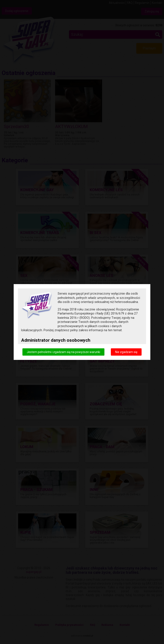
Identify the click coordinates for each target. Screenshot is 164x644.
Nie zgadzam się (126, 352)
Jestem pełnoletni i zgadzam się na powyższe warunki (63, 352)
